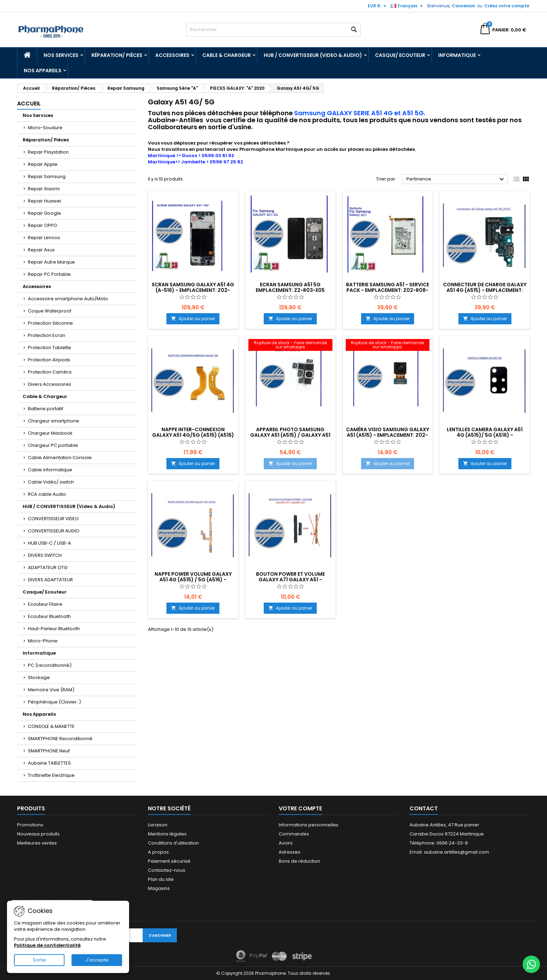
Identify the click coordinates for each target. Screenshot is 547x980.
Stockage (39, 677)
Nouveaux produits (38, 834)
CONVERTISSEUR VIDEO (53, 519)
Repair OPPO (43, 225)
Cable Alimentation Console (60, 458)
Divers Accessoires (50, 384)
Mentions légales (167, 834)
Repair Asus (41, 250)
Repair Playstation (48, 152)
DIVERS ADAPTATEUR (50, 580)
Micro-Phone (43, 641)
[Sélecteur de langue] (408, 6)
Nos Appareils (43, 71)
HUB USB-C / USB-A (50, 543)
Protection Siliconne (50, 323)
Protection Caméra (50, 372)
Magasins (159, 888)
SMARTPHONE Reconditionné (60, 739)
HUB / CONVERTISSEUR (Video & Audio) (313, 55)
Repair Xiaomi (44, 189)
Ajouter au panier (193, 319)
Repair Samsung (47, 176)
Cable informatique (50, 470)
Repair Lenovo (44, 238)
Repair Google (44, 213)
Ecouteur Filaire (45, 604)
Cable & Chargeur (227, 55)
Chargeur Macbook (50, 433)
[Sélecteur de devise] (378, 6)
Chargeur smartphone (54, 421)
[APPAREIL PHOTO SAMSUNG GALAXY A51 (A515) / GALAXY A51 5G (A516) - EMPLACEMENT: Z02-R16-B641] (290, 346)
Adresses (290, 852)
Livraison (158, 825)
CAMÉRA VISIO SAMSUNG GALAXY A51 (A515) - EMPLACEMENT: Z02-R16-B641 (388, 435)
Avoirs (286, 843)
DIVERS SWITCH (45, 555)
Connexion (463, 6)
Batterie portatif (46, 409)
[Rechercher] (273, 30)
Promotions (30, 825)
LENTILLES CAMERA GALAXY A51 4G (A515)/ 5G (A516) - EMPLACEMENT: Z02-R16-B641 (485, 435)
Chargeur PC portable (53, 445)
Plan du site (161, 879)
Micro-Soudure (45, 128)
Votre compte (300, 808)
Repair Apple (43, 164)
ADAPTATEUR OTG (48, 568)
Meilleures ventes (37, 843)
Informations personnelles (309, 825)
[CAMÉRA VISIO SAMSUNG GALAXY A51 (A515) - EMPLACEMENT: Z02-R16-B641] (388, 346)
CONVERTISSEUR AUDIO (54, 531)
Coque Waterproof (50, 311)
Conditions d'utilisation (173, 843)
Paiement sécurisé (169, 861)
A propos (158, 852)
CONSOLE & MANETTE (51, 726)
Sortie (39, 960)
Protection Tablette (50, 348)
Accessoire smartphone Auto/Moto (68, 299)
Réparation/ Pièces (117, 55)
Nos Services (61, 55)
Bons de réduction (299, 861)
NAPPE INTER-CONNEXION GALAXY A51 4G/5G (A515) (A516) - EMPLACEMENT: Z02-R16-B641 (193, 435)
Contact (424, 808)
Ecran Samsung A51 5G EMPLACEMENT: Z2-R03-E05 (290, 287)
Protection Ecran (47, 335)
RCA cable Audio (47, 494)
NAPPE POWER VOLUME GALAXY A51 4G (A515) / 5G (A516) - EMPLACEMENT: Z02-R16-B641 (193, 580)
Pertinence (456, 179)
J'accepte (97, 960)
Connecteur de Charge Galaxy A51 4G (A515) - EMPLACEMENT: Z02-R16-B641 (485, 290)
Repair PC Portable (49, 274)
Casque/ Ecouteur (400, 55)
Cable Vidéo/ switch (51, 482)
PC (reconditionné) (50, 665)
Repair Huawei (44, 201)
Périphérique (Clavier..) (54, 702)
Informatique (457, 55)
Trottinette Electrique (51, 775)
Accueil (29, 104)
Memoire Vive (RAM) (51, 690)
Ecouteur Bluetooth (49, 616)
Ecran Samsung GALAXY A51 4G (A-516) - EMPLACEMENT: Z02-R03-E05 (193, 290)
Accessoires (172, 55)
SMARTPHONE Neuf (49, 751)
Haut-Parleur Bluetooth (54, 629)
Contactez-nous (167, 870)
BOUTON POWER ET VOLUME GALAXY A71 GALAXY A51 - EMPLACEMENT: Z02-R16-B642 (290, 580)
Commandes (294, 834)
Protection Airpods (49, 360)
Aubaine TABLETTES (49, 763)
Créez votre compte (507, 6)
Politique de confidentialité (47, 945)
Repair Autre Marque (51, 262)
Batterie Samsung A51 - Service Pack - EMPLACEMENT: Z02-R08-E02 (388, 290)
